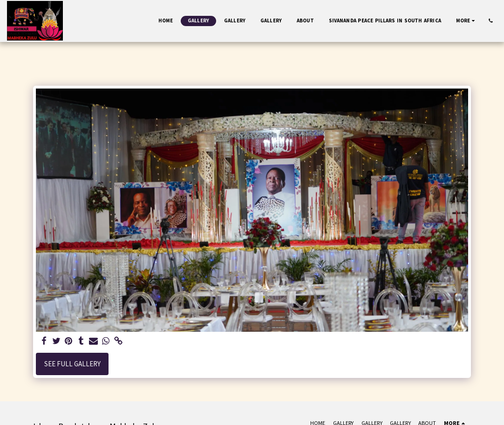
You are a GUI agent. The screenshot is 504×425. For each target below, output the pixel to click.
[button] (491, 21)
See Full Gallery (72, 364)
